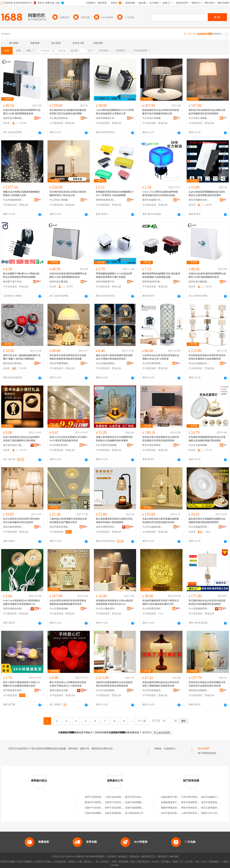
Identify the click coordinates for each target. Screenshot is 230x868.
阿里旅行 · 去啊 (108, 862)
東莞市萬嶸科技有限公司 (199, 200)
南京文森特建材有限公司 (214, 808)
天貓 (80, 862)
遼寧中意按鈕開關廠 (95, 797)
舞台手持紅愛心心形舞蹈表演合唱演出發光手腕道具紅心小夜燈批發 (68, 684)
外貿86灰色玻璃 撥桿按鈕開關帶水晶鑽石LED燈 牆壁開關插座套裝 (68, 275)
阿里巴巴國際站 (25, 862)
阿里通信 (166, 862)
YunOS (155, 862)
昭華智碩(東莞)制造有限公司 (106, 200)
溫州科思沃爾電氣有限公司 (14, 118)
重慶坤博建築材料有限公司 (175, 808)
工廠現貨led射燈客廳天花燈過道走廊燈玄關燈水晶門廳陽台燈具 (68, 521)
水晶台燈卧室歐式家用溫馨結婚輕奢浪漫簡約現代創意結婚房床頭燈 (161, 521)
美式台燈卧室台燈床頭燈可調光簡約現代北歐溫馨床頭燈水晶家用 (21, 521)
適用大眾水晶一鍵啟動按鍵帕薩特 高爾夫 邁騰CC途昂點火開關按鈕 (22, 357)
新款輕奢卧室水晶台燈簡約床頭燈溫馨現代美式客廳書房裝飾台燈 (161, 112)
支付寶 (189, 862)
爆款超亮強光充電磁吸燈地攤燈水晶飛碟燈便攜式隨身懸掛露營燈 (207, 521)
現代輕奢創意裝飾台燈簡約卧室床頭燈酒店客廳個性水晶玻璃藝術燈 (207, 357)
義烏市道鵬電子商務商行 (214, 797)
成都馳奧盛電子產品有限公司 (176, 802)
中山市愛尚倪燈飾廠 (106, 445)
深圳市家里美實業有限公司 (60, 527)
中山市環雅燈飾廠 (59, 609)
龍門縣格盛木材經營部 (14, 690)
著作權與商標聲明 (95, 857)
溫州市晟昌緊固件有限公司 (215, 802)
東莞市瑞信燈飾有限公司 (153, 445)
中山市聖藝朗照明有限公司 (199, 609)
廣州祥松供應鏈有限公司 (199, 690)
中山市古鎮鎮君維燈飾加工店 (153, 527)
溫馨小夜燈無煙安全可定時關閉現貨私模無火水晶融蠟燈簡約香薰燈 (114, 439)
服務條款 (123, 857)
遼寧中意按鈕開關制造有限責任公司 (123, 808)
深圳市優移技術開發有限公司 (14, 609)
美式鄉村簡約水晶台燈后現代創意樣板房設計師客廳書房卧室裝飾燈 (207, 602)
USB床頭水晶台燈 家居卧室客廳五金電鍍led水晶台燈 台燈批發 (161, 357)
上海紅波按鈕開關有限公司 (119, 797)
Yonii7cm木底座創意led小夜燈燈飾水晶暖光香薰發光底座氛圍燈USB (22, 602)
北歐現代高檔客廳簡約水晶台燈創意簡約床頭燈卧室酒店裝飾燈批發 (114, 684)
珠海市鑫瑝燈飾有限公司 (14, 527)
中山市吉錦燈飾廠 (198, 445)
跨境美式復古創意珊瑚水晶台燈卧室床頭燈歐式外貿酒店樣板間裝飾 (161, 439)
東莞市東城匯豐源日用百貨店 (196, 802)
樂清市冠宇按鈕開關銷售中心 (140, 797)
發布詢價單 (204, 749)
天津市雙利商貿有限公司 (194, 797)
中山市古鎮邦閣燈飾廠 (106, 690)
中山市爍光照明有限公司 (60, 445)
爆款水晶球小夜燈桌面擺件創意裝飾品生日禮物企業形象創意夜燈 (114, 357)
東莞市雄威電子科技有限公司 (153, 200)
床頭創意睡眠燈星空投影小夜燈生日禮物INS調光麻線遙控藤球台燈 (161, 602)
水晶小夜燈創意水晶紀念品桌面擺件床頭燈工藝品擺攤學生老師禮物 (21, 439)
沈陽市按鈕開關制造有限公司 (140, 802)
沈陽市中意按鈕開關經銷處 (99, 808)
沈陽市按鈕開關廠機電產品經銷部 (102, 813)
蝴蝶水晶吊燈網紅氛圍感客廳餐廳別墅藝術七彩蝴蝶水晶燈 (21, 194)
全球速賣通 (60, 862)
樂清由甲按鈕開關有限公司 (99, 802)
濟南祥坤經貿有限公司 (192, 808)
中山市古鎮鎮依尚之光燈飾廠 (199, 363)
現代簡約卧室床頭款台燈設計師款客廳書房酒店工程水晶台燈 (68, 194)
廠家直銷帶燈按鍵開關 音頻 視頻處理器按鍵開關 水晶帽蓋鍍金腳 (161, 275)
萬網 (175, 862)
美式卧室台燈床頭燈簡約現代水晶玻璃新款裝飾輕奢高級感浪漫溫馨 (68, 357)
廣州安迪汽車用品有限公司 (14, 363)
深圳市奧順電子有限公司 (106, 118)
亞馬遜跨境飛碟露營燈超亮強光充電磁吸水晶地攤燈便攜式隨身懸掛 (207, 439)
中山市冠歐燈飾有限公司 (106, 363)
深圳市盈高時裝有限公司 (173, 813)
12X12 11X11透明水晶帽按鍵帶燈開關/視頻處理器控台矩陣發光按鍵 (160, 194)
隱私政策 (135, 857)
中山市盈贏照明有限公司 (199, 527)
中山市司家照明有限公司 (153, 363)
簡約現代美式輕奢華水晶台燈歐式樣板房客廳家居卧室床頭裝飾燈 (207, 112)
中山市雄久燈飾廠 (151, 118)
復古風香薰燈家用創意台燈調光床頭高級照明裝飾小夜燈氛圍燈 (114, 521)
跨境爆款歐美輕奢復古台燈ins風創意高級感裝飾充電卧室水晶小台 (114, 602)
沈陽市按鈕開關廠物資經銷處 (140, 808)
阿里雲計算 (143, 862)
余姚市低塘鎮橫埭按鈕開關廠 (120, 813)
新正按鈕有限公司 (134, 813)
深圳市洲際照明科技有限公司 (106, 527)
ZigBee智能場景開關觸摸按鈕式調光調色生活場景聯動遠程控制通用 (207, 194)
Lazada (115, 865)
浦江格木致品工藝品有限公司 (14, 445)
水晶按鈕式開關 (172, 749)
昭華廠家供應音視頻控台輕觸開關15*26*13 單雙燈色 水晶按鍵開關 (115, 194)
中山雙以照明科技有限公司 (60, 118)
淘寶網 (71, 862)
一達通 (224, 862)
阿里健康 (214, 862)
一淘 (96, 862)
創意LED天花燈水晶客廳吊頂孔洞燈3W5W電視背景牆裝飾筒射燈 (68, 439)
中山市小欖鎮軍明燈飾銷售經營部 (106, 609)
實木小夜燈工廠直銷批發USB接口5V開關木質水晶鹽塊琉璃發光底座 (22, 684)
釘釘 (204, 862)
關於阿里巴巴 (149, 857)
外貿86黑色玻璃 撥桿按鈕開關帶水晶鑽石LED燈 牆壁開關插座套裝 (22, 112)
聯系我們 (163, 857)
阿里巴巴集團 (7, 862)
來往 (197, 862)
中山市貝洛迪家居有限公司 (153, 690)
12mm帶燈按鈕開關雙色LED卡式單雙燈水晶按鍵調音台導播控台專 (115, 112)
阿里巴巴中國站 (43, 862)
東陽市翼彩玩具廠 (59, 690)
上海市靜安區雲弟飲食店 (194, 813)
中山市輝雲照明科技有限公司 (153, 609)
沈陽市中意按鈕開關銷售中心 (120, 802)
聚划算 (88, 862)
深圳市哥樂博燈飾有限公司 (60, 363)
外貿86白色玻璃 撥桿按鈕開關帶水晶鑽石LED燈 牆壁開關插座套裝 (207, 275)
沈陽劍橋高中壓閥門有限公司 (176, 797)
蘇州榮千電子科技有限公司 (14, 282)
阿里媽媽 (123, 862)
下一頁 (142, 721)
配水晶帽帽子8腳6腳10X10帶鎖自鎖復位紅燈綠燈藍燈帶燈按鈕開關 (21, 275)
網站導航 (174, 857)
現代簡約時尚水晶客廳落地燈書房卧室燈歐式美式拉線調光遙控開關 (68, 112)
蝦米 (133, 862)
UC (182, 862)
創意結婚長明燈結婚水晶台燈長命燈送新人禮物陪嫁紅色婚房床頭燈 (161, 684)
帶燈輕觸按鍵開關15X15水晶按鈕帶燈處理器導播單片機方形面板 (114, 275)
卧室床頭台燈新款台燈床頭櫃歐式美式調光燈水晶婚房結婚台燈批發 (207, 684)
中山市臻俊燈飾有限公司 (14, 200)
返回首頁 (147, 732)
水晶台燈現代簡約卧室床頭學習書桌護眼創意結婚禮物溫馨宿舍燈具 (68, 602)
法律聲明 (111, 857)
